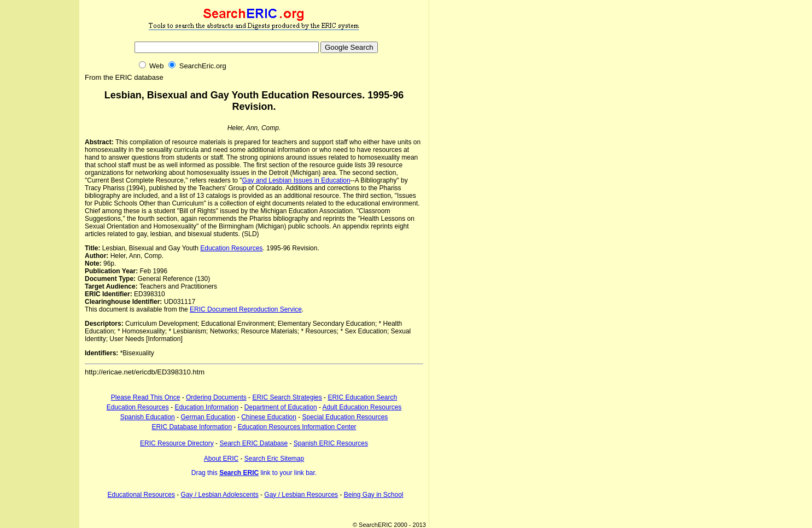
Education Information (206, 407)
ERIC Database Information (192, 427)
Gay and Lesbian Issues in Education (296, 180)
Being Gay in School (374, 495)
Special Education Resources (345, 417)
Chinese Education (269, 417)
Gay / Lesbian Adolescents (220, 495)
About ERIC (221, 459)
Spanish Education (148, 417)
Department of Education (281, 407)
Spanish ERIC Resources (331, 443)
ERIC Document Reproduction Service (246, 309)
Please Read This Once (146, 397)
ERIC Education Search (362, 397)
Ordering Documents (216, 397)
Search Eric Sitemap (274, 459)
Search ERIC (239, 473)
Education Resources (231, 248)
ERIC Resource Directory (177, 443)
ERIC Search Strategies (287, 397)
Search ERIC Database (253, 443)
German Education (208, 417)
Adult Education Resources (362, 407)
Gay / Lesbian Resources (301, 495)
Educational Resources (141, 495)
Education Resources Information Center (297, 427)
